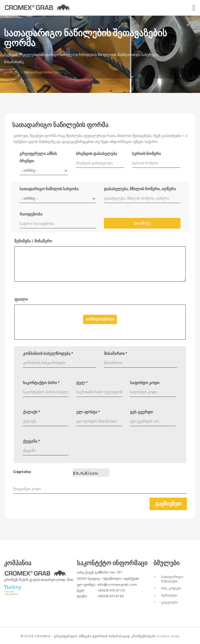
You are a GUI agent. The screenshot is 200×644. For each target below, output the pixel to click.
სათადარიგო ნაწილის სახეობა (49, 189)
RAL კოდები (171, 589)
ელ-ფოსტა (88, 412)
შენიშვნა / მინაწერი (33, 241)
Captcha (22, 472)
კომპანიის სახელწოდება (48, 354)
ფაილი (21, 299)
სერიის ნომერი (146, 154)
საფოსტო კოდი (145, 383)
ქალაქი (32, 412)
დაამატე (142, 223)
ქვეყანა (32, 441)
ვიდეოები (169, 603)
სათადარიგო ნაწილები (172, 579)
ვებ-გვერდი (141, 412)
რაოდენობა (31, 214)
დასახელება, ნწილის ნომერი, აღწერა (140, 189)
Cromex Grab (168, 636)
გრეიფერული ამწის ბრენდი (38, 157)
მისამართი (116, 354)
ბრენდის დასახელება (96, 154)
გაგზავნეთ (168, 504)
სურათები (169, 596)
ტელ (82, 383)
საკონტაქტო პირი (41, 383)
